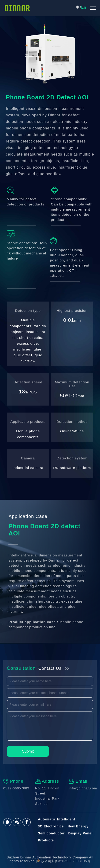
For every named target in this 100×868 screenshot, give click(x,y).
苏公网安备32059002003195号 (64, 861)
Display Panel (81, 833)
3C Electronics (51, 826)
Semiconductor (51, 833)
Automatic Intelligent (57, 819)
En (84, 7)
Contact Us (50, 668)
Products (46, 840)
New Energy (78, 826)
